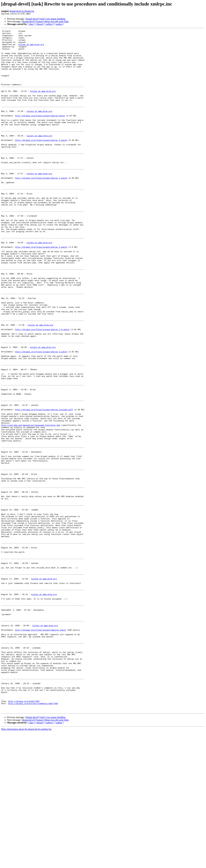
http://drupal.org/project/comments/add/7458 (33, 838)
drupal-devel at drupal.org (22, 11)
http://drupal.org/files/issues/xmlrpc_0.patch (41, 162)
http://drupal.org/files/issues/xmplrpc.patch (41, 750)
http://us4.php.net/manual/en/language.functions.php (31, 504)
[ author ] (59, 24)
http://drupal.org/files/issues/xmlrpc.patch (40, 133)
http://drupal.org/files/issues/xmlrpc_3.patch (41, 416)
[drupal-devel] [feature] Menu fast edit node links (45, 21)
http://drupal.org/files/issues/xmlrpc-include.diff (44, 486)
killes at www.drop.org (31, 47)
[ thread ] (40, 24)
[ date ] (31, 24)
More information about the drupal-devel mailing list (26, 865)
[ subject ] (49, 24)
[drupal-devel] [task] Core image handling (45, 19)
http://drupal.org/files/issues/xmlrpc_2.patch (41, 291)
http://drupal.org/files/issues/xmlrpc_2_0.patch (42, 389)
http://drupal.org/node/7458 (24, 836)
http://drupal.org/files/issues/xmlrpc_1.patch (41, 208)
